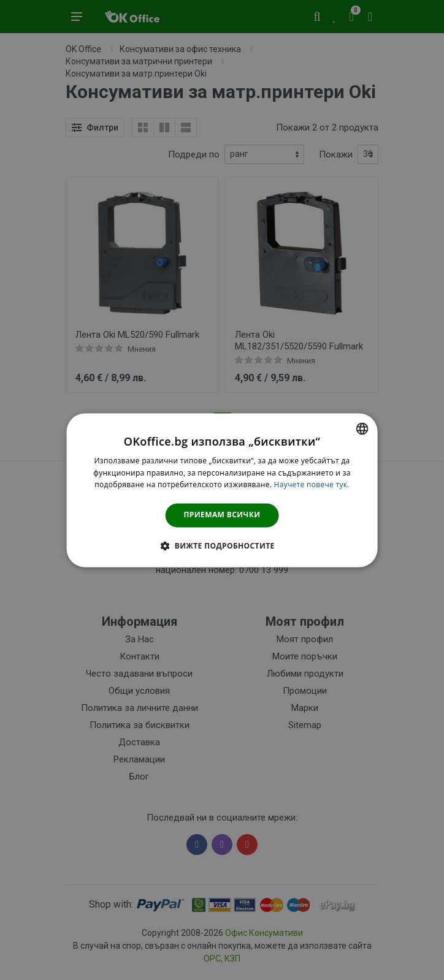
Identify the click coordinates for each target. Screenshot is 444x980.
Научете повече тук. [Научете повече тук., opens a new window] (312, 485)
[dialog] (222, 490)
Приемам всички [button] (222, 515)
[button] (222, 545)
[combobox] (362, 428)
